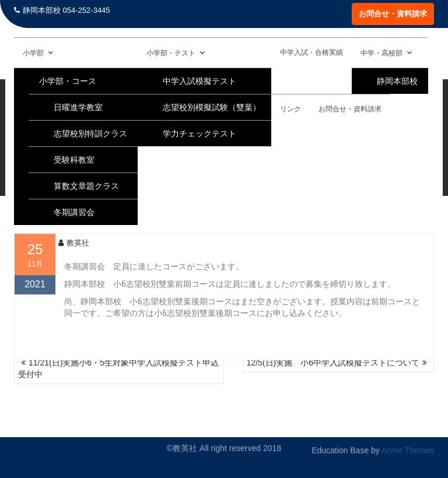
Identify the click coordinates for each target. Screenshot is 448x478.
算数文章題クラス (86, 186)
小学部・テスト (171, 53)
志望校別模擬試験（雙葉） (212, 107)
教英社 (74, 251)
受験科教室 (74, 160)
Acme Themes (408, 448)
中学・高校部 (381, 53)
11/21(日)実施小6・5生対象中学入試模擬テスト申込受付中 (118, 368)
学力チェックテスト (199, 133)
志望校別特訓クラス (90, 133)
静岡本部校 (397, 81)
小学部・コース (68, 81)
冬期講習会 (74, 212)
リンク (290, 109)
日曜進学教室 (78, 107)
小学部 (33, 53)
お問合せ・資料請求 (393, 14)
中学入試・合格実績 (311, 52)
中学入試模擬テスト (199, 81)
